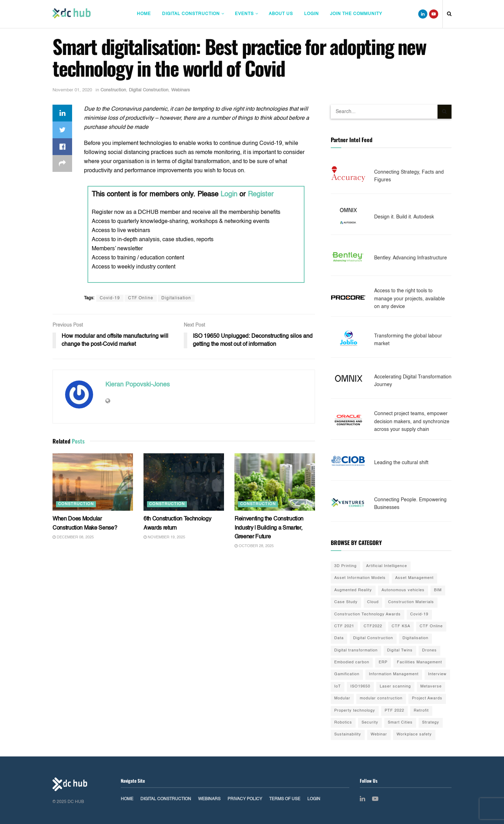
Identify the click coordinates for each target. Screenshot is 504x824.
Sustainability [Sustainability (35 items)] (348, 735)
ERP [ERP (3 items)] (383, 662)
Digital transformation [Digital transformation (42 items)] (356, 651)
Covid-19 (110, 298)
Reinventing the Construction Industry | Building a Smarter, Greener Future (269, 528)
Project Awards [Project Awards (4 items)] (427, 699)
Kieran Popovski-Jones (138, 385)
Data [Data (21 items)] (339, 638)
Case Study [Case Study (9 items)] (346, 602)
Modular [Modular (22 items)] (342, 699)
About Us (281, 14)
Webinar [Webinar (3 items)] (379, 735)
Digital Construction (191, 14)
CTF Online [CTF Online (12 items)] (431, 626)
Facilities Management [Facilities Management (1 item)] (419, 662)
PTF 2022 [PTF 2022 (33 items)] (394, 711)
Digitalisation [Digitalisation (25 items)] (415, 638)
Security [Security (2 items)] (370, 723)
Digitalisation (176, 298)
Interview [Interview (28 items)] (437, 674)
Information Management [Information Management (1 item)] (394, 674)
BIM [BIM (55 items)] (438, 590)
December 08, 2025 (73, 537)
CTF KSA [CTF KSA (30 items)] (401, 626)
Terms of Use (285, 799)
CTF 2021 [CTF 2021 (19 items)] (344, 626)
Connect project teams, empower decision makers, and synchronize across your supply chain (412, 422)
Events (244, 14)
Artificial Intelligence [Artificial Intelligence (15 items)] (387, 566)
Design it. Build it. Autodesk (404, 217)
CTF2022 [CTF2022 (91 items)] (373, 626)
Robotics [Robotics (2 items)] (343, 723)
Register (261, 195)
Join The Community (356, 14)
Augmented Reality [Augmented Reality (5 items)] (353, 590)
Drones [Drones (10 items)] (429, 651)
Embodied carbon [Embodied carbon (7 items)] (352, 662)
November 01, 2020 (72, 90)
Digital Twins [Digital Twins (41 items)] (400, 651)
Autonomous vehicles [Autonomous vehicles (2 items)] (403, 590)
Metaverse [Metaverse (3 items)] (431, 687)
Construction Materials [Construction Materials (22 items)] (411, 602)
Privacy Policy (245, 799)
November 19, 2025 (164, 537)
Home (144, 14)
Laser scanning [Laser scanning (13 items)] (395, 687)
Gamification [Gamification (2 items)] (347, 674)
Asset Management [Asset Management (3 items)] (414, 578)
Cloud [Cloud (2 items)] (373, 602)
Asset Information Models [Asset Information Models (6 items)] (360, 578)
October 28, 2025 (254, 546)
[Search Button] (444, 112)
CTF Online (141, 298)
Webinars (181, 90)
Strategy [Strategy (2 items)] (431, 723)
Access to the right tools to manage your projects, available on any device (409, 299)
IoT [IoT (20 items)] (338, 687)
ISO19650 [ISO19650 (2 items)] (360, 687)
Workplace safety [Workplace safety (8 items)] (414, 735)
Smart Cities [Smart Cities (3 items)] (400, 723)
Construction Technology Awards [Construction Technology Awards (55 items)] (367, 614)
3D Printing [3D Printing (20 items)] (345, 566)
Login (311, 14)
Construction (113, 90)
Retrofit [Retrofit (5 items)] (421, 711)
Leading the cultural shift (401, 463)
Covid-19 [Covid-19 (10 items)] (419, 614)
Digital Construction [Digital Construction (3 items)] (373, 638)
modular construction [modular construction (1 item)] (381, 699)
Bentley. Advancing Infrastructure (411, 258)
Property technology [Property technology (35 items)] (355, 711)
